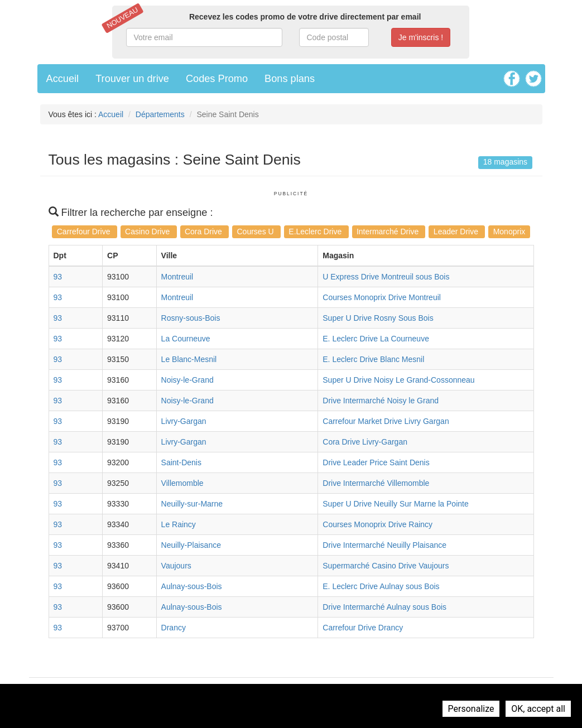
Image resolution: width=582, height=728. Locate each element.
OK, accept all (538, 709)
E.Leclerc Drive (316, 232)
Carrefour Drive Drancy (363, 628)
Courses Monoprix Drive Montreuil (382, 297)
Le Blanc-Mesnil (189, 359)
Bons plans (290, 79)
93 (58, 277)
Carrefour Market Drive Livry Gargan (386, 421)
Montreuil (177, 277)
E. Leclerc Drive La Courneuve (376, 339)
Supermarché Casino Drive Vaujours (386, 566)
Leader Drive (457, 232)
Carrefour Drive (85, 232)
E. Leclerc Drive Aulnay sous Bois (381, 586)
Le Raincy (179, 524)
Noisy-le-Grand (187, 380)
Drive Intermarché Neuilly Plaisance (384, 545)
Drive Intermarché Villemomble (376, 483)
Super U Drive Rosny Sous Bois (378, 318)
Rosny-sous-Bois (191, 318)
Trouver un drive (132, 79)
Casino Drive (148, 232)
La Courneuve (186, 339)
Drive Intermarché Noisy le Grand (381, 401)
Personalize (471, 709)
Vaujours (176, 566)
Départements (160, 114)
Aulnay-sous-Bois (192, 586)
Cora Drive (205, 232)
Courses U (257, 232)
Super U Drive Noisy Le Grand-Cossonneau (398, 380)
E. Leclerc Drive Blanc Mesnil (373, 359)
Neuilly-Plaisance (191, 545)
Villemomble (182, 483)
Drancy (174, 628)
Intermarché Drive (389, 232)
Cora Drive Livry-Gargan (365, 442)
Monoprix (509, 232)
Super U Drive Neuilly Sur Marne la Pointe (395, 504)
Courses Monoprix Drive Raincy (377, 524)
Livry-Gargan (184, 421)
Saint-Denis (181, 462)
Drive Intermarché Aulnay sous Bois (384, 607)
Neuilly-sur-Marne (192, 504)
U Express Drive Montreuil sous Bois (386, 277)
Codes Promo (217, 79)
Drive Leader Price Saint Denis (376, 462)
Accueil (63, 79)
